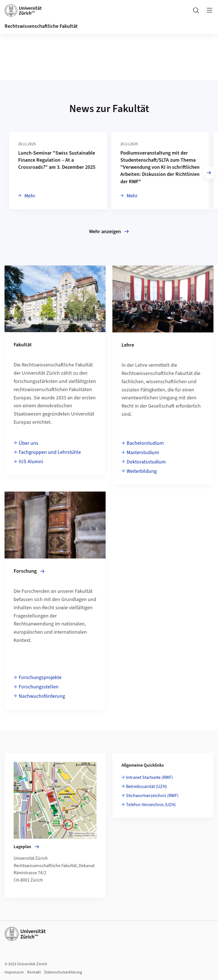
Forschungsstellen (39, 687)
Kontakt (34, 972)
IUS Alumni (31, 462)
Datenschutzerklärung (63, 972)
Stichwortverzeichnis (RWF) (152, 796)
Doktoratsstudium (146, 462)
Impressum (14, 972)
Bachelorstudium (145, 443)
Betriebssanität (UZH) (146, 787)
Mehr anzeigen (109, 232)
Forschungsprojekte (40, 677)
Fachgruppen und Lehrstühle (50, 452)
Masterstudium (143, 453)
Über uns (29, 443)
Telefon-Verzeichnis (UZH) (151, 805)
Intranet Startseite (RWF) (149, 777)
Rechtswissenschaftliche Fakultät (41, 26)
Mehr (29, 196)
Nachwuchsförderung (42, 696)
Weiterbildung (142, 471)
